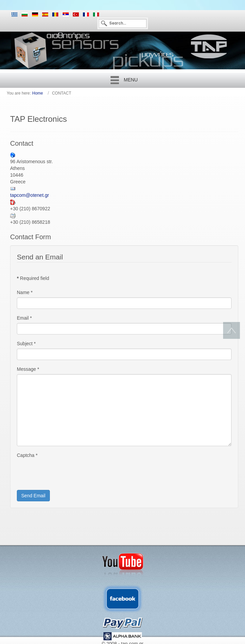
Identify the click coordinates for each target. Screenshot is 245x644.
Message (28, 369)
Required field (33, 278)
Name (25, 292)
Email (24, 318)
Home (38, 93)
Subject (26, 344)
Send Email (33, 496)
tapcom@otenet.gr (29, 195)
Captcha (27, 455)
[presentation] (68, 473)
